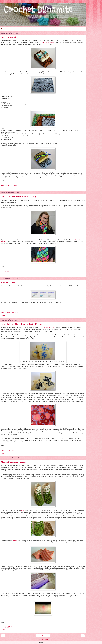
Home (43, 636)
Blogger (46, 642)
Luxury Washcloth (9, 37)
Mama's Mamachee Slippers (13, 462)
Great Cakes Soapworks (48, 328)
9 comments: (15, 185)
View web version (43, 639)
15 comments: (16, 271)
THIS (23, 510)
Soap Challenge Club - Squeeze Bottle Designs (22, 324)
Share (3, 188)
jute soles (15, 540)
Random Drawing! (9, 282)
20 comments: (15, 450)
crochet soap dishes (49, 42)
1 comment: (14, 627)
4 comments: (15, 313)
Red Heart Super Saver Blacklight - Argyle (20, 197)
